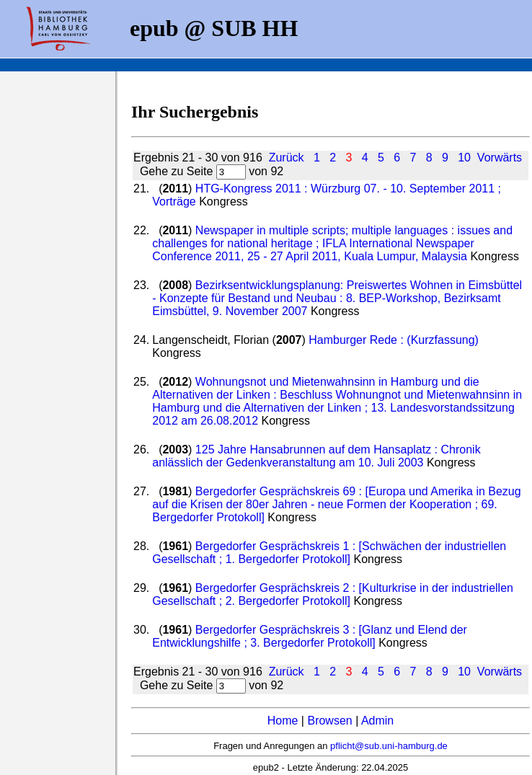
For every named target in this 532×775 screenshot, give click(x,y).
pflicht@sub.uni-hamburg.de (389, 746)
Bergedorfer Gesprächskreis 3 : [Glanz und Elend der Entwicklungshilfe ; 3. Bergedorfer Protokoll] (310, 636)
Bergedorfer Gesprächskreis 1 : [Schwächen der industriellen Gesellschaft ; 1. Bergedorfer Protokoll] (329, 553)
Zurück (287, 158)
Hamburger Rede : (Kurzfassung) (394, 340)
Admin (377, 721)
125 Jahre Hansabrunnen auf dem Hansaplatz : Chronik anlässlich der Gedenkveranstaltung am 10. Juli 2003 (316, 456)
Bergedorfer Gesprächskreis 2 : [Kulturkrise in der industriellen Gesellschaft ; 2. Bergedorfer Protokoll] (333, 594)
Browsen (329, 721)
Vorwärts (500, 158)
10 (464, 158)
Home (283, 721)
